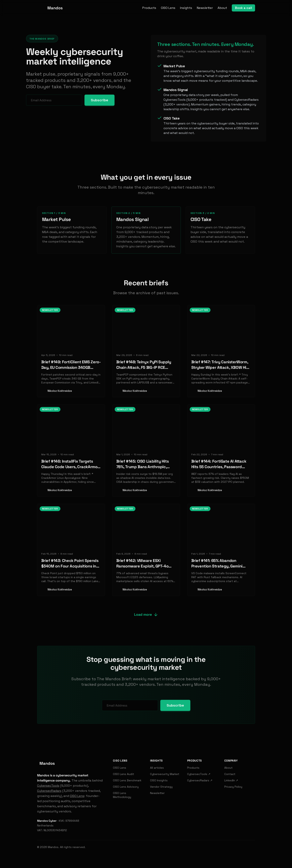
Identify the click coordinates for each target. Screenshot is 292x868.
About (222, 8)
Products (149, 8)
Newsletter (205, 8)
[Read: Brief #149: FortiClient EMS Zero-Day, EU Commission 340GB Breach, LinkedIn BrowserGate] (71, 351)
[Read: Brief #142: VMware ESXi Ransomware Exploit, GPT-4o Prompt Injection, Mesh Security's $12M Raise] (146, 550)
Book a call (243, 8)
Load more (146, 615)
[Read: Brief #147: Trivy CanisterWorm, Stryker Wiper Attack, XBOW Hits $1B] (221, 351)
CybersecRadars (49, 791)
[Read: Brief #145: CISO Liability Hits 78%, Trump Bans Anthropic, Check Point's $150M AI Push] (146, 451)
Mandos (53, 847)
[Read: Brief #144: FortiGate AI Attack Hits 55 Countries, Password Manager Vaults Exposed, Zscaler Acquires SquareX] (221, 451)
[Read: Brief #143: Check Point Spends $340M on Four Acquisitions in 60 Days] (71, 550)
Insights (186, 8)
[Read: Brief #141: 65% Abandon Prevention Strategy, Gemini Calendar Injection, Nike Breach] (221, 550)
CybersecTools (48, 786)
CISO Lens (168, 8)
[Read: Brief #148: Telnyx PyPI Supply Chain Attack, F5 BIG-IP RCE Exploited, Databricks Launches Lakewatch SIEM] (146, 351)
